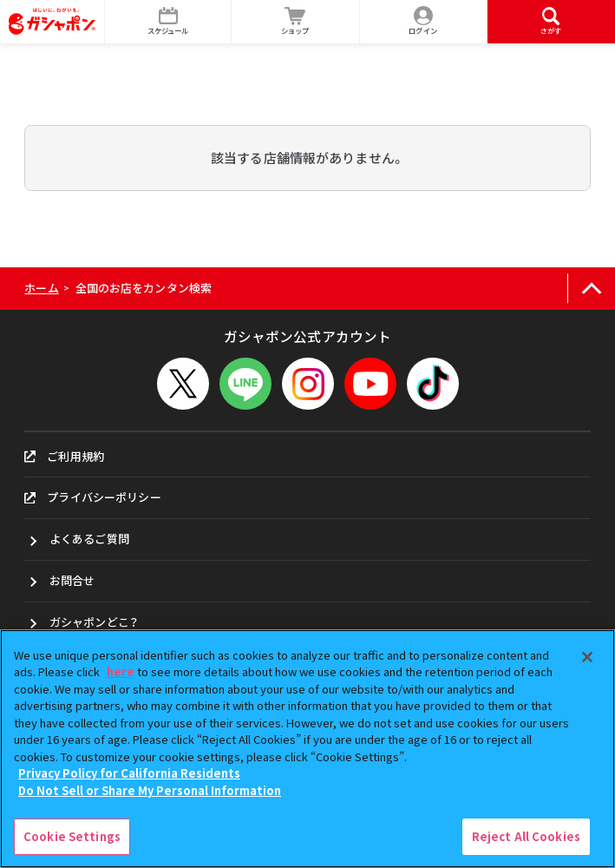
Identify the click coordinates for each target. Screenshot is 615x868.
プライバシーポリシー (92, 497)
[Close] (587, 657)
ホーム (41, 288)
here (121, 671)
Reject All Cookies (526, 836)
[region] (307, 749)
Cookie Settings (72, 836)
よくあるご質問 (89, 539)
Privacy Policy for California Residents (129, 773)
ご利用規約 (64, 456)
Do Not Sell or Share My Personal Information (150, 790)
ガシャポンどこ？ (94, 622)
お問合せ (72, 580)
